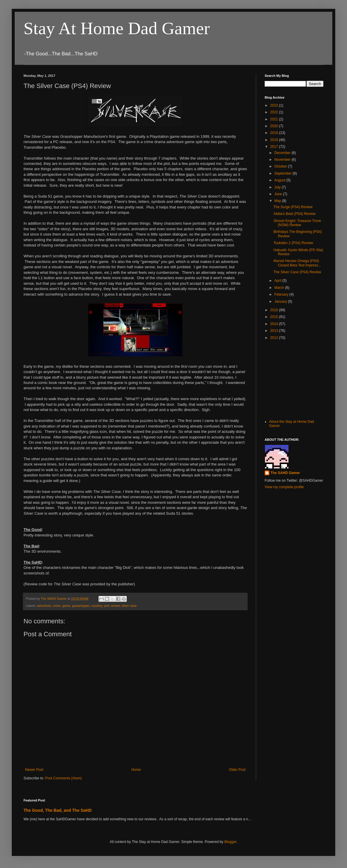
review (115, 606)
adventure (44, 606)
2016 (275, 310)
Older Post (237, 770)
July (278, 187)
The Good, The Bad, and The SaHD (58, 810)
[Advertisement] (294, 379)
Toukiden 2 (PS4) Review (293, 243)
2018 (275, 140)
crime (57, 606)
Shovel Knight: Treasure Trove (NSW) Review (297, 223)
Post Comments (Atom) (63, 778)
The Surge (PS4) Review (293, 207)
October (281, 166)
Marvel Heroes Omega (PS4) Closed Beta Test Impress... (297, 263)
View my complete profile (284, 487)
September (283, 173)
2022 (275, 112)
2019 (275, 133)
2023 (275, 105)
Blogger (230, 842)
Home (136, 770)
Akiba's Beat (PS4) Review (295, 214)
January (281, 302)
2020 (275, 126)
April (278, 281)
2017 (275, 147)
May (278, 201)
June (279, 194)
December (283, 153)
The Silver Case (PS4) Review (297, 272)
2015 (275, 317)
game (66, 606)
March (280, 288)
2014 (275, 324)
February (282, 294)
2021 (275, 119)
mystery (97, 606)
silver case (129, 606)
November (283, 160)
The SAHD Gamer (285, 473)
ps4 (107, 606)
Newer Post (34, 770)
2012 (275, 338)
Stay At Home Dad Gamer (117, 28)
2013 (275, 331)
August (280, 180)
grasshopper (81, 606)
